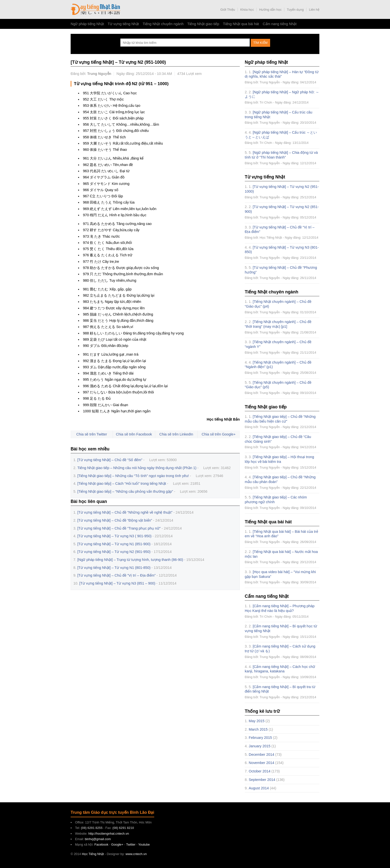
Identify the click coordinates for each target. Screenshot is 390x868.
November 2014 (261, 763)
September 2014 (262, 780)
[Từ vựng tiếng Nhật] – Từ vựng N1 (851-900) (114, 544)
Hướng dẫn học (270, 10)
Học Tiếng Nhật (96, 9)
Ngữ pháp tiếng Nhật (87, 24)
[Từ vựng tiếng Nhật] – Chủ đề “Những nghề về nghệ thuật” (125, 512)
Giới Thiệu (228, 10)
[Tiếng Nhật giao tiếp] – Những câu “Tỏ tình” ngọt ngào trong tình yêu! (133, 476)
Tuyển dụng (295, 10)
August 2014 (259, 788)
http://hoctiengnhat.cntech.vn (109, 834)
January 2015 (260, 746)
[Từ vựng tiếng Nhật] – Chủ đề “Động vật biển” (115, 520)
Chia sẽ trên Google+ (219, 434)
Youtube (144, 844)
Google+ (117, 844)
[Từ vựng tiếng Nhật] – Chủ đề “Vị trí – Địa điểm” (117, 575)
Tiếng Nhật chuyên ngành (163, 24)
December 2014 (261, 755)
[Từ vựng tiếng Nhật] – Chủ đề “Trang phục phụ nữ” (119, 528)
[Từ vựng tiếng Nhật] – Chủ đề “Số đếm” (110, 460)
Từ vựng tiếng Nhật (123, 24)
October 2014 (260, 771)
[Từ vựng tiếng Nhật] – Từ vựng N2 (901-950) (114, 552)
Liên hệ (314, 10)
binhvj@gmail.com (98, 839)
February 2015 (260, 738)
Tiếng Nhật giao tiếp (203, 24)
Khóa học (247, 10)
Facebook (101, 844)
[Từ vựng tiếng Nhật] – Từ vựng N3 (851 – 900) (117, 583)
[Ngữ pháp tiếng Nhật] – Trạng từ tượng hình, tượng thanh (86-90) (130, 560)
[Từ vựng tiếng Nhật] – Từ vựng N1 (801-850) (114, 568)
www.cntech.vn (136, 854)
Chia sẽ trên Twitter (92, 434)
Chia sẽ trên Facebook (134, 434)
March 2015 (258, 729)
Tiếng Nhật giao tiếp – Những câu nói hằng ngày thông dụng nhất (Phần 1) (137, 468)
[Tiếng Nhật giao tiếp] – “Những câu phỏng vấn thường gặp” (125, 491)
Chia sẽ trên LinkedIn (176, 434)
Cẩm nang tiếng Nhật (280, 24)
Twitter (131, 844)
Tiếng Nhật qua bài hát (241, 24)
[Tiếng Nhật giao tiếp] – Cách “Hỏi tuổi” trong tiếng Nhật (122, 484)
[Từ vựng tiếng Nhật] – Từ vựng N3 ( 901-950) (114, 536)
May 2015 (257, 721)
